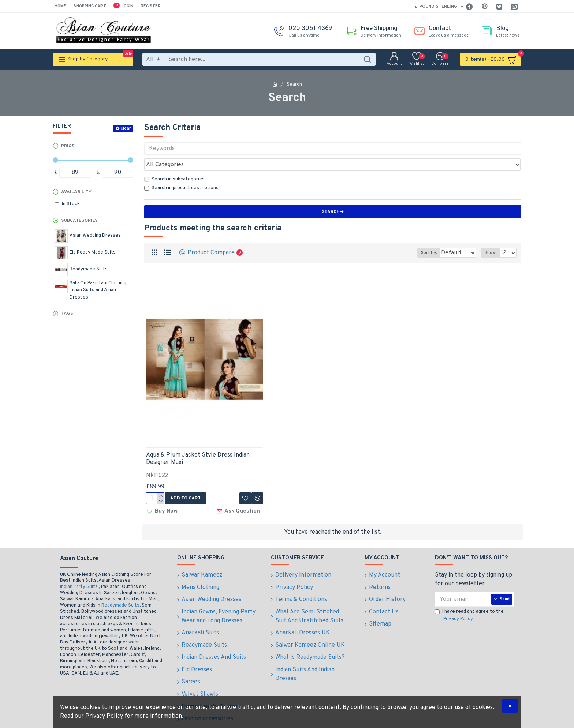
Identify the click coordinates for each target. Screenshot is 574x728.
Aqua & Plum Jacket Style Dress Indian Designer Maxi (198, 443)
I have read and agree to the (469, 598)
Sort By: (424, 237)
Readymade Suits (120, 588)
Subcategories (79, 221)
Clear (126, 128)
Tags (67, 314)
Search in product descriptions (181, 172)
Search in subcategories (174, 163)
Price (68, 146)
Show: (493, 237)
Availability (76, 192)
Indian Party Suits (79, 569)
